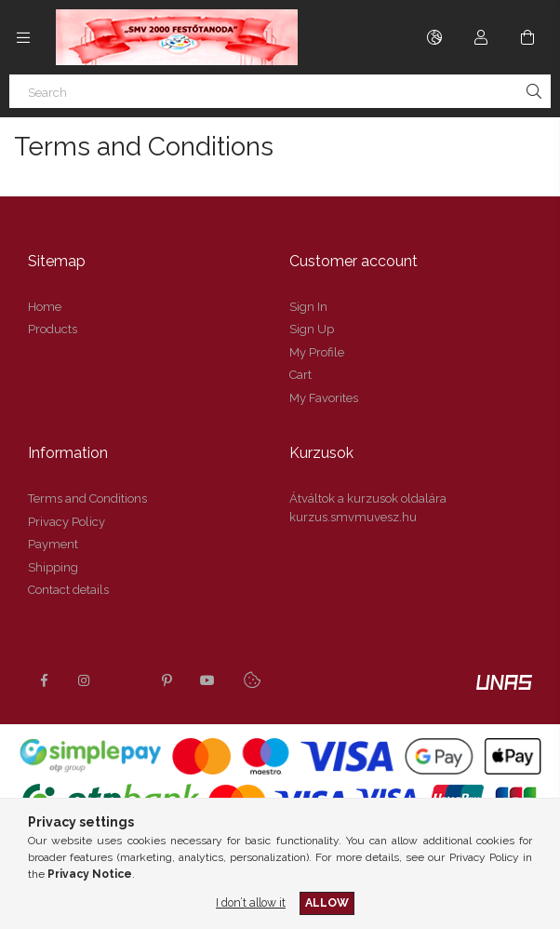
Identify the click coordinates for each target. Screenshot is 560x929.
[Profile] (481, 37)
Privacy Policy (67, 522)
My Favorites (324, 398)
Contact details (68, 590)
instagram (85, 680)
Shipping (53, 567)
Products (53, 329)
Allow (327, 902)
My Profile (317, 352)
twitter (126, 680)
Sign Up (312, 329)
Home (45, 307)
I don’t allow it (251, 902)
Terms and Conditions (87, 498)
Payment (53, 544)
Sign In (308, 307)
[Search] (280, 91)
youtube (207, 680)
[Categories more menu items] (23, 37)
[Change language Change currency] (434, 37)
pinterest (167, 680)
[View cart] (527, 37)
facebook (44, 680)
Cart (300, 375)
